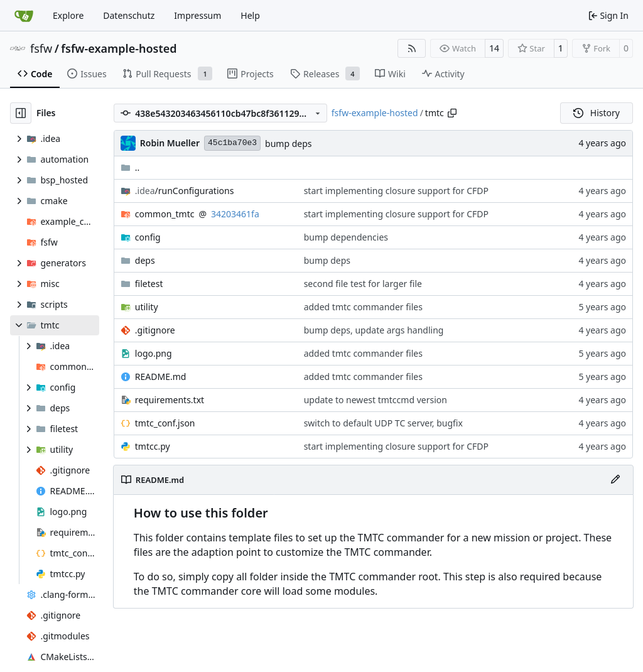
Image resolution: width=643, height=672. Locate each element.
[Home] (24, 16)
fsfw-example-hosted (119, 48)
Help (250, 15)
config (148, 237)
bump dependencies (346, 237)
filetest (149, 284)
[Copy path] (452, 113)
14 (494, 48)
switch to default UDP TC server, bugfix (383, 423)
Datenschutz (129, 15)
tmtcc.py (153, 446)
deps (145, 260)
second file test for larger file (363, 284)
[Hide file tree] (21, 113)
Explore (68, 15)
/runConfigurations (185, 191)
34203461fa (235, 214)
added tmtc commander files (363, 307)
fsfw (41, 48)
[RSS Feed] (412, 48)
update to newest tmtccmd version (376, 400)
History (597, 113)
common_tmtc (165, 214)
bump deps (288, 144)
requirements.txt (170, 400)
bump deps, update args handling (374, 330)
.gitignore (155, 330)
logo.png (154, 353)
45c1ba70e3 (232, 143)
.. (130, 167)
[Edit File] (615, 480)
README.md (161, 377)
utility (147, 307)
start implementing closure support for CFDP (396, 191)
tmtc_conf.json (165, 423)
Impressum (197, 15)
